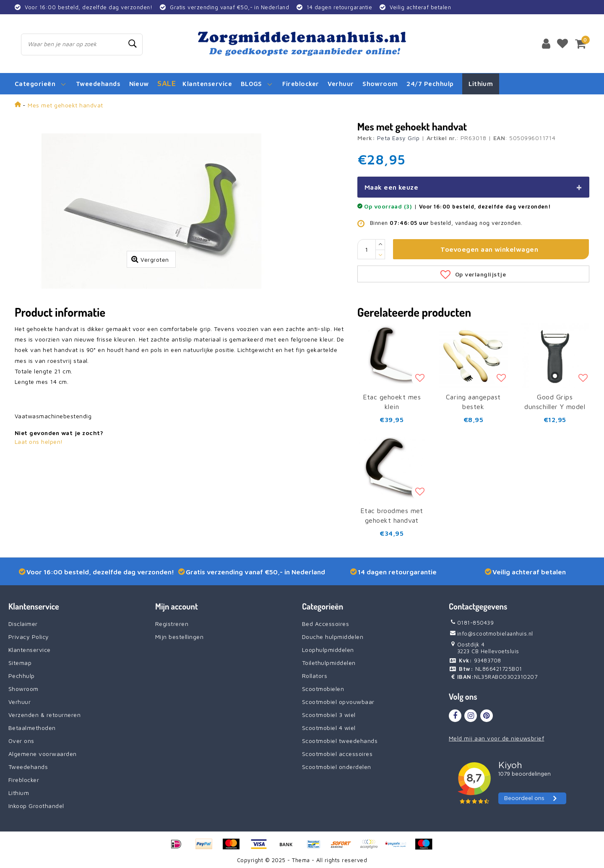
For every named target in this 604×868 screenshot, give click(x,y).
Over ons (21, 741)
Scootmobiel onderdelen (337, 767)
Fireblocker (24, 780)
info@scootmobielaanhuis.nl (491, 633)
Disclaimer (23, 624)
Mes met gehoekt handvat (65, 105)
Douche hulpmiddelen (333, 637)
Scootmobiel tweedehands (340, 741)
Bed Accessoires (325, 624)
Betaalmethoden (32, 728)
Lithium (19, 793)
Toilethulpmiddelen (329, 663)
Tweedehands (28, 767)
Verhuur (20, 702)
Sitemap (20, 663)
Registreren (172, 624)
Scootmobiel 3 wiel (329, 715)
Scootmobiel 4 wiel (329, 728)
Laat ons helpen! (39, 442)
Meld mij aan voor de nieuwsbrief (496, 738)
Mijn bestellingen (179, 637)
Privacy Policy (29, 637)
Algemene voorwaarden (43, 754)
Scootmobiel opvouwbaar (338, 702)
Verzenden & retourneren (44, 715)
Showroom (23, 689)
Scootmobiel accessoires (337, 754)
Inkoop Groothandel (36, 806)
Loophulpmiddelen (328, 650)
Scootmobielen (323, 689)
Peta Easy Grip (398, 138)
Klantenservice (30, 650)
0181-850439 (471, 623)
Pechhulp (22, 676)
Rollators (315, 676)
